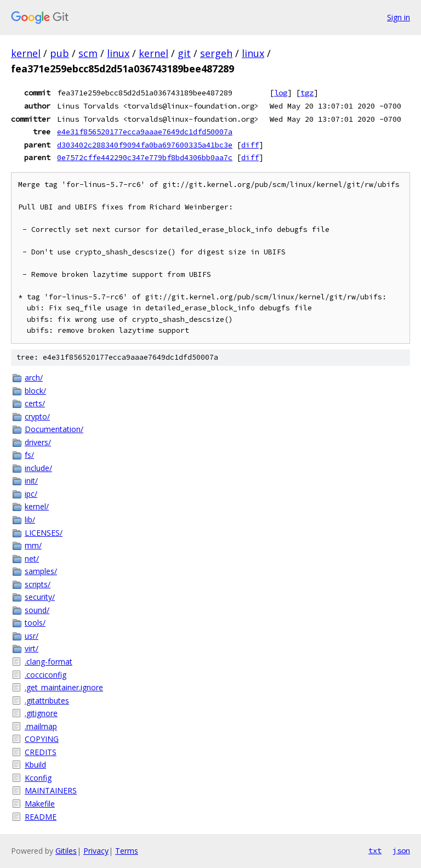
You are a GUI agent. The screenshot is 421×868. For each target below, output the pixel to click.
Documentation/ (54, 429)
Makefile (40, 804)
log (281, 93)
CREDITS (41, 752)
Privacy (96, 851)
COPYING (42, 739)
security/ (40, 597)
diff (250, 145)
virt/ (32, 648)
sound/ (37, 610)
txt (375, 850)
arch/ (34, 378)
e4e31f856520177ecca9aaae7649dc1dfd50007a (145, 132)
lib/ (30, 520)
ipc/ (31, 494)
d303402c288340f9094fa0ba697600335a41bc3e (145, 145)
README (41, 817)
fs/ (29, 455)
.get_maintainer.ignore (64, 687)
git (184, 53)
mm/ (33, 545)
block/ (35, 391)
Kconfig (38, 778)
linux (118, 53)
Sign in (399, 17)
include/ (38, 468)
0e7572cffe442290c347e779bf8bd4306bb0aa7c (145, 157)
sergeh (216, 53)
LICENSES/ (44, 533)
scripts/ (38, 584)
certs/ (35, 403)
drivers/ (38, 442)
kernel (26, 53)
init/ (31, 481)
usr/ (32, 636)
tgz (307, 93)
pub (59, 53)
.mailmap (41, 726)
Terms (127, 851)
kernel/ (37, 506)
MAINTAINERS (51, 790)
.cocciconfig (45, 675)
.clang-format (49, 662)
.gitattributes (47, 700)
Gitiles (66, 851)
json (401, 850)
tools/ (35, 623)
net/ (32, 558)
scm (88, 53)
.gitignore (41, 713)
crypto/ (37, 416)
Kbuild (35, 765)
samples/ (41, 571)
